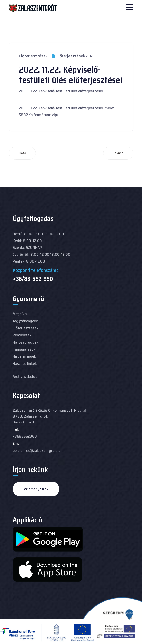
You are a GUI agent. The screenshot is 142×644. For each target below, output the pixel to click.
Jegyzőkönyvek (25, 321)
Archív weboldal (25, 376)
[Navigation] (130, 8)
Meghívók (21, 314)
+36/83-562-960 (33, 279)
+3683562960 (25, 436)
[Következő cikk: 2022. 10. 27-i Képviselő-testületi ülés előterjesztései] (118, 153)
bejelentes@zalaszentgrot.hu (37, 450)
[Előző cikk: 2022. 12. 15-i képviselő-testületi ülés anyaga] (22, 153)
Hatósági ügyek (25, 342)
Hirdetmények (24, 356)
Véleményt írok (36, 489)
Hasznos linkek (25, 363)
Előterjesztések (33, 56)
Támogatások (24, 349)
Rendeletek (22, 335)
